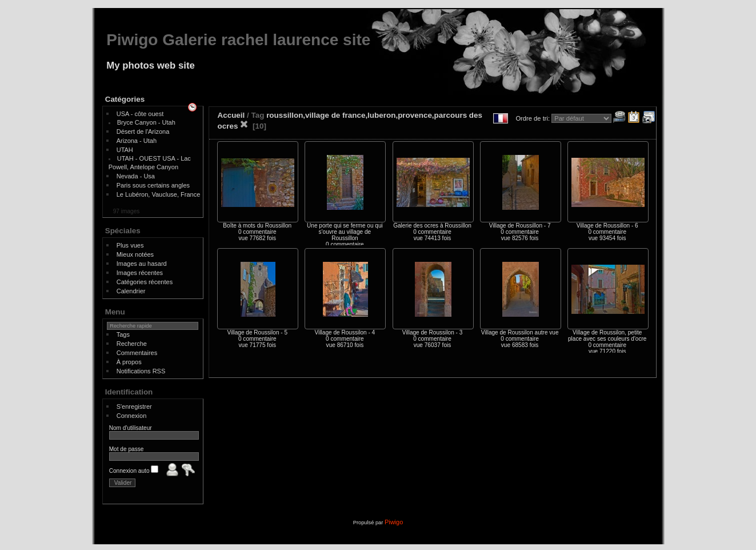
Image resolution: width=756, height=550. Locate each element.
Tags (123, 334)
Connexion (132, 416)
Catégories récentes (145, 282)
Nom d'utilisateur (131, 428)
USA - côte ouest (140, 114)
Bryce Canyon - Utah (146, 122)
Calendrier (131, 291)
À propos (129, 362)
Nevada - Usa (136, 176)
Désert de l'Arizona (143, 131)
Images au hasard (142, 264)
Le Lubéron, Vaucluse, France (159, 194)
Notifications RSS (141, 371)
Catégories (125, 99)
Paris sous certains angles (153, 185)
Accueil (231, 115)
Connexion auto (134, 471)
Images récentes (140, 273)
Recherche (132, 344)
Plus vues (130, 245)
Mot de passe (127, 449)
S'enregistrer (134, 406)
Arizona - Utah (137, 141)
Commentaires (137, 353)
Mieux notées (135, 254)
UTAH (125, 150)
